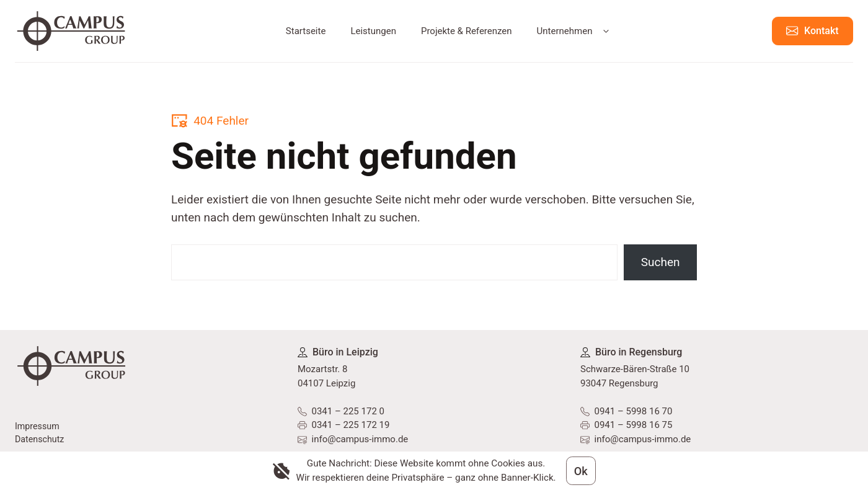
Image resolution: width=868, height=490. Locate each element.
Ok (581, 470)
